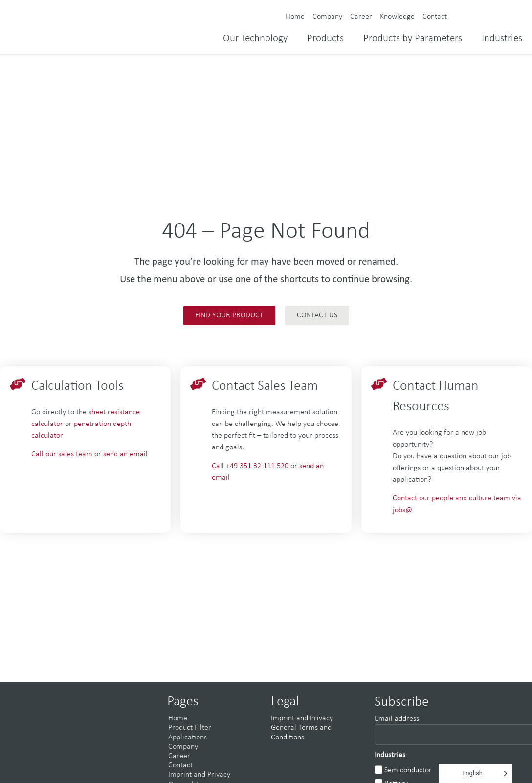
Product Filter (190, 728)
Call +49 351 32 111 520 (251, 466)
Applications (188, 738)
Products (325, 38)
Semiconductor (408, 770)
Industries (502, 38)
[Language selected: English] (476, 773)
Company (327, 17)
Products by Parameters (413, 38)
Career (361, 17)
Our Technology (255, 38)
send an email (125, 454)
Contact (435, 17)
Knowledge (397, 17)
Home (295, 17)
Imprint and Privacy (199, 775)
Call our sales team (62, 454)
